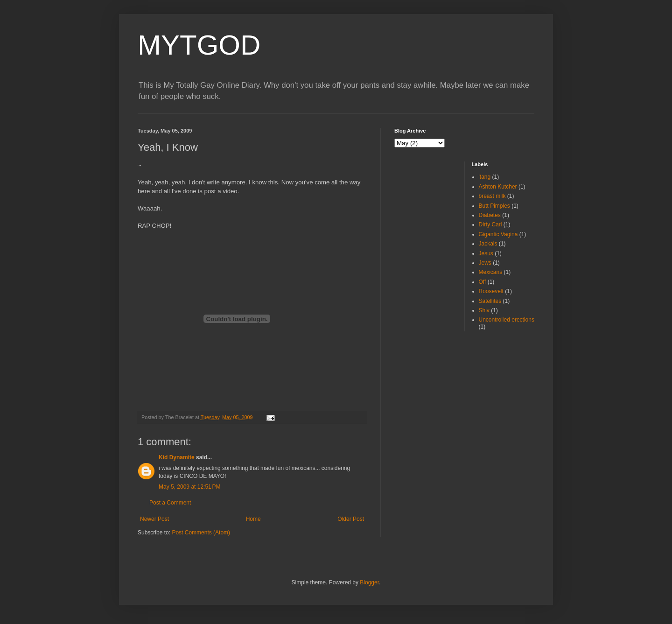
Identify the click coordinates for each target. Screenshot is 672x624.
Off (483, 282)
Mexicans (491, 272)
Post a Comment (170, 503)
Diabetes (490, 215)
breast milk (492, 196)
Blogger (369, 582)
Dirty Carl (490, 224)
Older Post (351, 519)
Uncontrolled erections (507, 320)
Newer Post (154, 519)
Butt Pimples (494, 206)
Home (253, 519)
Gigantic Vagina (498, 234)
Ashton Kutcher (498, 187)
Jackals (488, 244)
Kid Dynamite (177, 457)
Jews (485, 263)
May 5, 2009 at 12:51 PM (189, 487)
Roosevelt (491, 291)
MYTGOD (199, 45)
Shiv (484, 310)
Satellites (490, 301)
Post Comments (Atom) (201, 533)
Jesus (486, 253)
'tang (485, 177)
